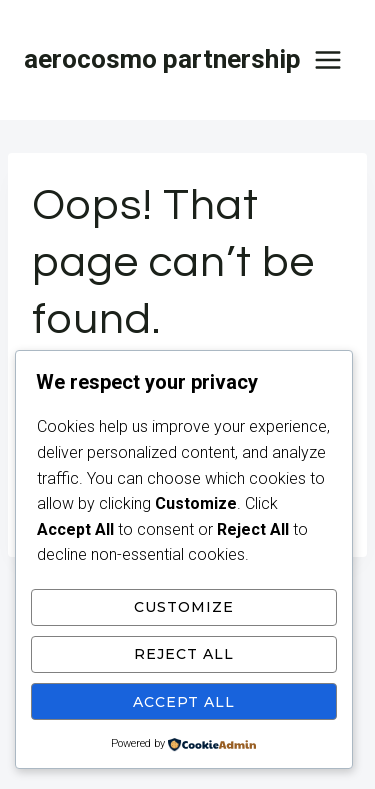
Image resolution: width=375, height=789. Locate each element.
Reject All (184, 654)
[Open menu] (327, 59)
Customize (184, 607)
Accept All (184, 702)
